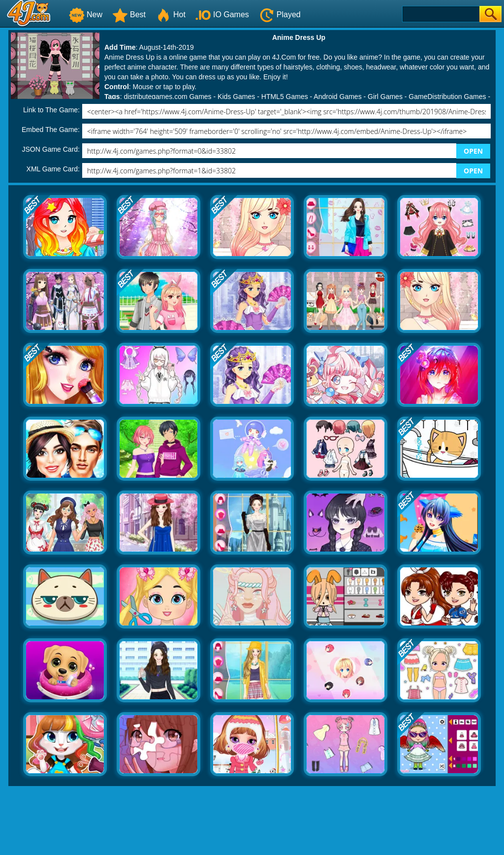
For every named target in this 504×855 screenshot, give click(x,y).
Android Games (337, 97)
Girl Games (385, 97)
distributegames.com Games (167, 97)
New (86, 15)
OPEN (473, 151)
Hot (171, 15)
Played (280, 15)
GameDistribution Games (447, 97)
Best (129, 15)
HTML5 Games (285, 97)
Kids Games (236, 97)
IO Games (222, 15)
